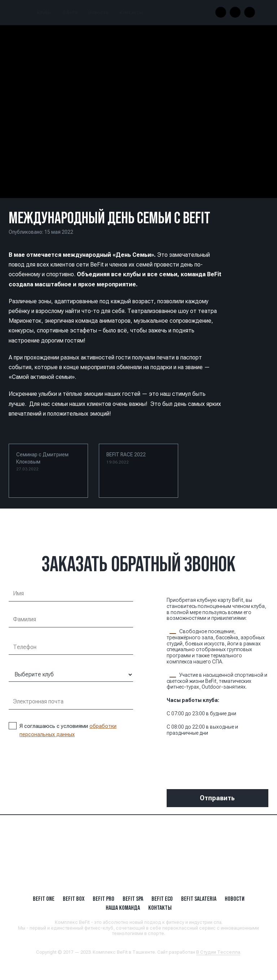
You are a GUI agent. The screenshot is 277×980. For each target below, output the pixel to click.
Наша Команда (123, 908)
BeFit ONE (44, 899)
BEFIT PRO (104, 899)
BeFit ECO (162, 899)
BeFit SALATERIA (199, 899)
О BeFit (70, 13)
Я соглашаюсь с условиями (63, 730)
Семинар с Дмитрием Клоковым (42, 462)
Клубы (44, 13)
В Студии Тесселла (218, 952)
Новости (98, 13)
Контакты (131, 13)
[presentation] (221, 757)
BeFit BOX (74, 899)
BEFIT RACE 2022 (126, 458)
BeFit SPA (133, 899)
